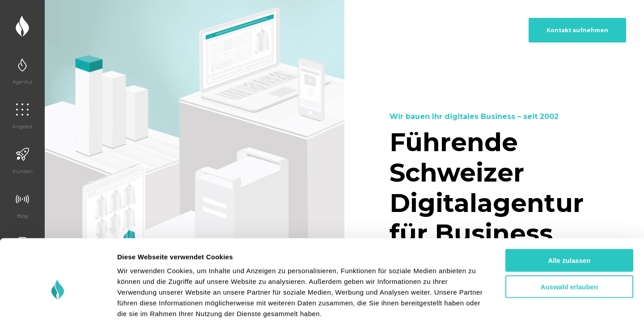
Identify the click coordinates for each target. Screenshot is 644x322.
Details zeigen (476, 304)
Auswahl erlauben (569, 241)
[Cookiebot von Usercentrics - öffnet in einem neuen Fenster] (58, 305)
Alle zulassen (569, 215)
